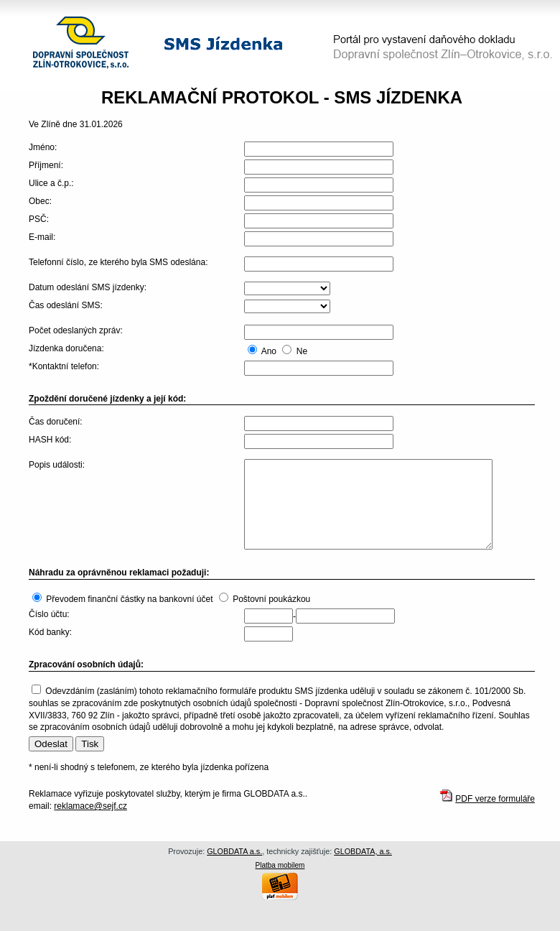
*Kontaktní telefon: (64, 366)
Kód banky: (50, 632)
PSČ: (39, 219)
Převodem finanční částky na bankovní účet (129, 599)
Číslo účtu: (49, 614)
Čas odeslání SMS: (66, 305)
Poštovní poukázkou (271, 599)
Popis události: (57, 465)
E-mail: (42, 237)
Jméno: (43, 147)
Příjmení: (46, 165)
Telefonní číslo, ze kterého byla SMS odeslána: (118, 262)
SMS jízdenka (223, 43)
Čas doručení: (56, 422)
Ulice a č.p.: (51, 183)
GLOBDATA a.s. (234, 851)
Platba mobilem (280, 865)
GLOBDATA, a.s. (363, 851)
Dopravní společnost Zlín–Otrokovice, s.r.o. (81, 43)
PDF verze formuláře (495, 799)
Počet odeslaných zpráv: (76, 330)
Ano (269, 351)
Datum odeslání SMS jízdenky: (88, 287)
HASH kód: (50, 440)
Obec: (40, 201)
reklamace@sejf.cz (90, 806)
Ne (302, 351)
